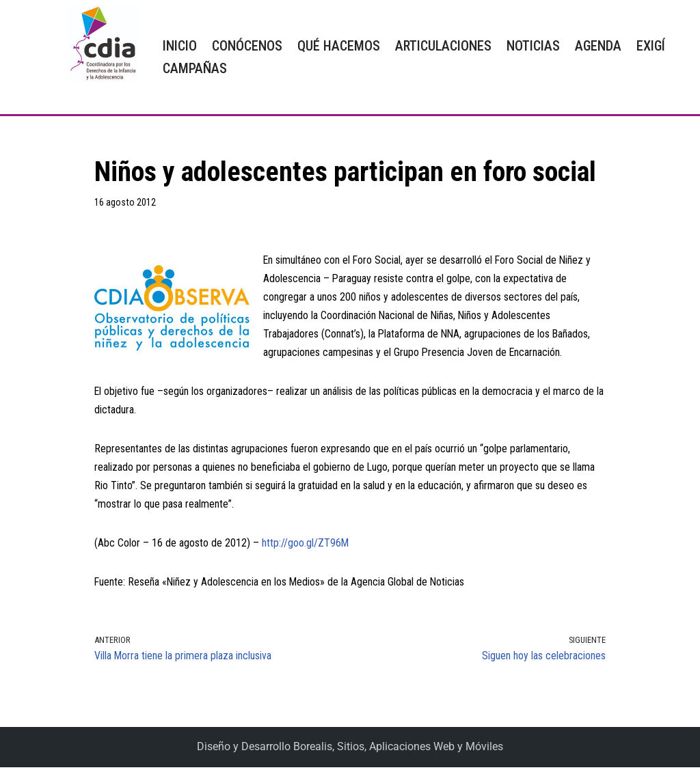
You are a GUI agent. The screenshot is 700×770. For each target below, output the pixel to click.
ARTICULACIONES (443, 46)
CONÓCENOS (247, 46)
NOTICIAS (533, 46)
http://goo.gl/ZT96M (306, 546)
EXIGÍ (651, 46)
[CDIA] (100, 44)
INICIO (180, 46)
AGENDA (598, 46)
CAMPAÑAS (195, 68)
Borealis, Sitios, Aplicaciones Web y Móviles (398, 750)
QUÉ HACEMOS (339, 46)
